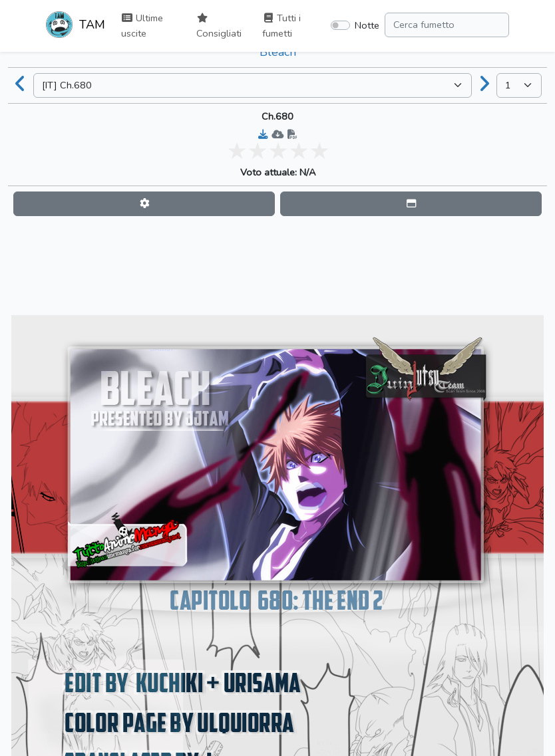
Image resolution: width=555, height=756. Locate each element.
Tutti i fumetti (281, 26)
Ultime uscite (142, 26)
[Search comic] (447, 25)
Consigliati (219, 27)
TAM (76, 26)
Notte (367, 25)
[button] (144, 204)
